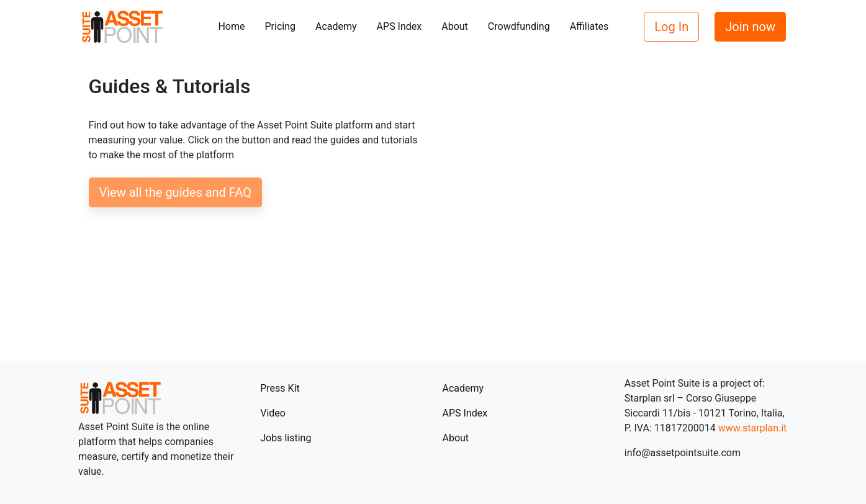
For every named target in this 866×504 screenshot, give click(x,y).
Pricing (280, 26)
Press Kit (280, 388)
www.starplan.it (753, 428)
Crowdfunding (519, 26)
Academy (336, 26)
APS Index (399, 26)
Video (273, 413)
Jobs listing (286, 438)
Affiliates (589, 26)
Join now (750, 27)
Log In (671, 27)
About (455, 26)
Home (231, 26)
